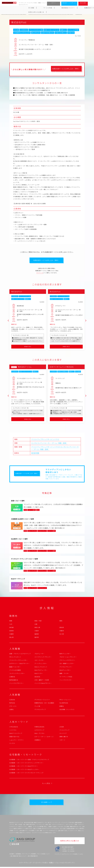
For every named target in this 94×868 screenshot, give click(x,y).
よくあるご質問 (66, 8)
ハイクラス (13, 731)
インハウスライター (66, 680)
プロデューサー (39, 654)
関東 (38, 454)
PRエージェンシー (65, 700)
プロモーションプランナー (68, 657)
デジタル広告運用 (15, 671)
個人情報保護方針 (33, 857)
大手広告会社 (14, 727)
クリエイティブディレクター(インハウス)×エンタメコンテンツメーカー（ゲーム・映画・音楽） (55, 449)
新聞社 (62, 707)
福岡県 (37, 635)
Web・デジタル (40, 734)
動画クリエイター (15, 667)
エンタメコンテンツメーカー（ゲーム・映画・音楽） (49, 444)
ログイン (54, 3)
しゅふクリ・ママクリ (16, 740)
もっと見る (46, 784)
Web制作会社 (64, 703)
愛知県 (62, 628)
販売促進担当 (14, 680)
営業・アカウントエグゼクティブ (20, 654)
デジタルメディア (40, 710)
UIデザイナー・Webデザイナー (19, 664)
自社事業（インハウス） (67, 710)
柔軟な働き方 (64, 737)
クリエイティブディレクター (19, 661)
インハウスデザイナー (16, 684)
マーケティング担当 (66, 677)
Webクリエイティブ (16, 734)
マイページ (40, 273)
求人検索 (84, 3)
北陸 (36, 625)
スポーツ (62, 740)
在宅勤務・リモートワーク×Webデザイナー (24, 767)
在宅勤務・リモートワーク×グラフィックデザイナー (26, 763)
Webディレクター (65, 671)
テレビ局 (37, 707)
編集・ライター (64, 674)
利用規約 (33, 855)
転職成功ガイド (52, 8)
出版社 (12, 710)
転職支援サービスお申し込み (69, 3)
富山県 (12, 638)
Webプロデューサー (41, 671)
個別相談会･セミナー (35, 8)
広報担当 (12, 677)
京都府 (62, 631)
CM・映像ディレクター (67, 664)
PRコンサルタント (15, 657)
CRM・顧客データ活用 (42, 680)
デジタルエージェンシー (42, 700)
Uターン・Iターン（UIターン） (44, 737)
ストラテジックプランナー (43, 657)
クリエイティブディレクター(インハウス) (45, 440)
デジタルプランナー (66, 667)
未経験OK (38, 740)
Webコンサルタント (41, 667)
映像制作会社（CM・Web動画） (45, 703)
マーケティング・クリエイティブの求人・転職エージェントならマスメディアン (48, 864)
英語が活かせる (14, 737)
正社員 (62, 727)
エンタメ (12, 744)
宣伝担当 (37, 677)
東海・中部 (38, 621)
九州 (11, 625)
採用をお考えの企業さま (84, 8)
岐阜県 (12, 631)
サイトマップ (26, 855)
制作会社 (12, 703)
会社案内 (12, 855)
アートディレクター (41, 664)
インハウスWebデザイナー (43, 684)
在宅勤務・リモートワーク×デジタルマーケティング (26, 773)
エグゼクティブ (39, 731)
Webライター (39, 674)
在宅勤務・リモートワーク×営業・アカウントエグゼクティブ (29, 760)
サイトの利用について (44, 855)
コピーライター (39, 661)
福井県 (37, 638)
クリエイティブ (64, 731)
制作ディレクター (65, 654)
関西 (61, 621)
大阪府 (37, 631)
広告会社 (12, 700)
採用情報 (18, 855)
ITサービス (13, 707)
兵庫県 (12, 635)
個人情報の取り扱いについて (19, 857)
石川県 (62, 635)
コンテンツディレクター (17, 674)
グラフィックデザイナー (67, 661)
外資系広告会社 (39, 727)
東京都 (34, 454)
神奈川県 (37, 628)
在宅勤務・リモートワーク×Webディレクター (24, 770)
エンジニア (63, 734)
